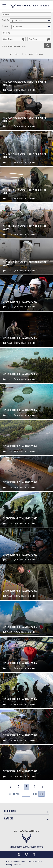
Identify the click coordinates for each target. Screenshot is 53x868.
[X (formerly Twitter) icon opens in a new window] (34, 854)
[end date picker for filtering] (39, 39)
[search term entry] (26, 14)
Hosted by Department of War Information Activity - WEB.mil (24, 863)
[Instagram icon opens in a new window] (27, 854)
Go (41, 794)
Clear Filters (15, 54)
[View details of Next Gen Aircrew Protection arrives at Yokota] (27, 76)
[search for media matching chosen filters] (48, 45)
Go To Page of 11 (23, 794)
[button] (4, 6)
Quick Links (11, 811)
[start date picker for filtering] (14, 39)
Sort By (6, 20)
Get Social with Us (26, 831)
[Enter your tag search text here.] (26, 33)
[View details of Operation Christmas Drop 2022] (27, 293)
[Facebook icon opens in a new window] (19, 854)
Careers (9, 818)
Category (6, 27)
